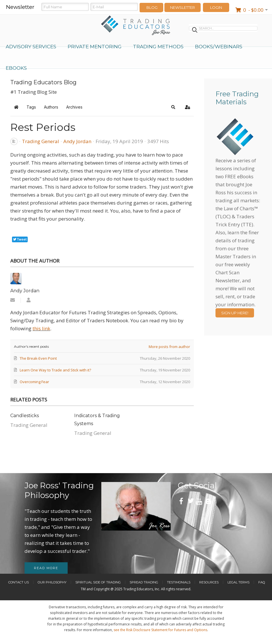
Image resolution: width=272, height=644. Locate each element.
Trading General (41, 141)
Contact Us (19, 582)
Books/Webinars (219, 47)
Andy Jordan (77, 141)
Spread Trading (144, 582)
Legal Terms (238, 582)
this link (41, 328)
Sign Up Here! (235, 313)
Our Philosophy (52, 582)
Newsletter (183, 7)
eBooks (16, 68)
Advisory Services (31, 47)
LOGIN (216, 7)
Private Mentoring (95, 47)
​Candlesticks (25, 416)
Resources (209, 582)
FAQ (262, 582)
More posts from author (169, 347)
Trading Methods (158, 47)
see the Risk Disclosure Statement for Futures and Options (160, 630)
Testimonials (179, 582)
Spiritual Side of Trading (98, 582)
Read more (46, 568)
